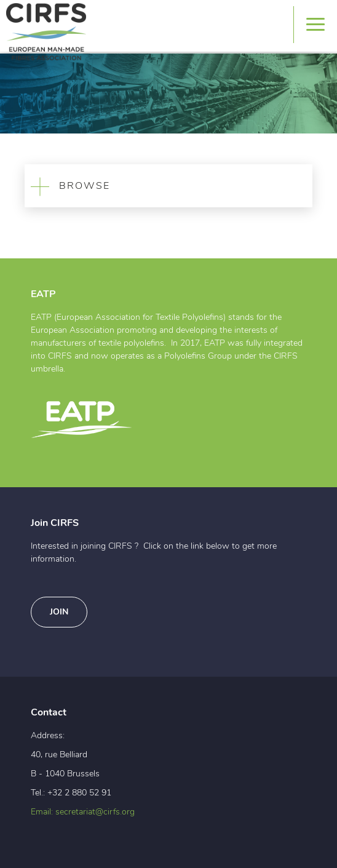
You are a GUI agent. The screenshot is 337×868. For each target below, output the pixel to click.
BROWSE (67, 186)
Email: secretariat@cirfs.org (83, 812)
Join (59, 612)
